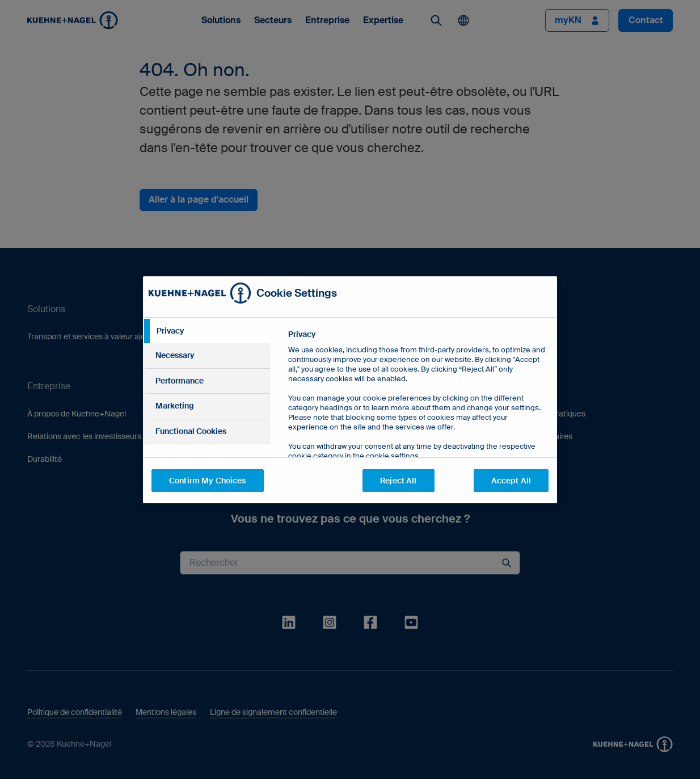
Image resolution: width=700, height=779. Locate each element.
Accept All (511, 481)
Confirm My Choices (208, 481)
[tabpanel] (418, 421)
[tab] (206, 331)
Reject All (398, 481)
